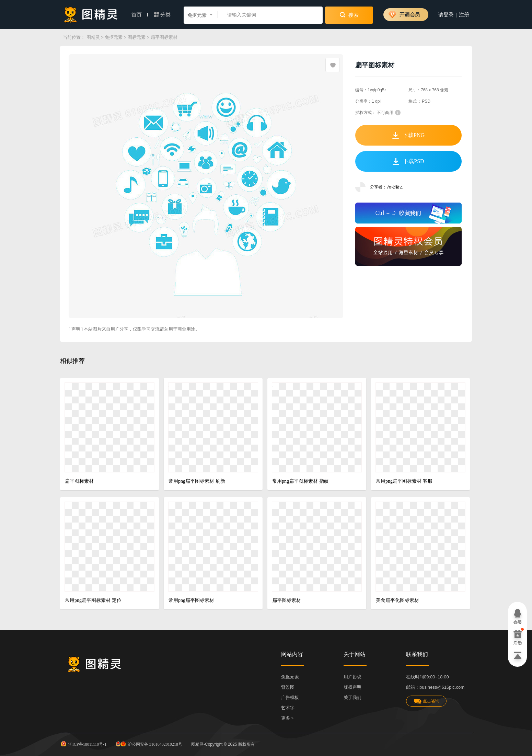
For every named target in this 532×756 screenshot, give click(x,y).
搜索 (349, 15)
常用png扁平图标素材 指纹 (300, 481)
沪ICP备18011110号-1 (83, 744)
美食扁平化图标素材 (397, 600)
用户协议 (352, 677)
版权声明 (352, 687)
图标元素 (137, 37)
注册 (464, 15)
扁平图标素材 (79, 481)
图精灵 (93, 37)
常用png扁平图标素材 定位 (93, 600)
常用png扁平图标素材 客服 (404, 481)
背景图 (288, 687)
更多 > (287, 718)
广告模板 (290, 697)
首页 (140, 15)
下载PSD (408, 161)
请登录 (446, 15)
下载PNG (408, 135)
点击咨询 (426, 701)
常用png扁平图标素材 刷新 (197, 481)
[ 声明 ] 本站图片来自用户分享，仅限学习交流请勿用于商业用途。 (134, 329)
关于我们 (352, 697)
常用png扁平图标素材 (191, 600)
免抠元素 (114, 37)
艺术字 (288, 708)
